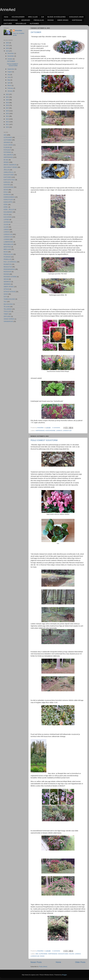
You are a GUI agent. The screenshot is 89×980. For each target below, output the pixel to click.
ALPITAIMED (34, 23)
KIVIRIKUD (7, 195)
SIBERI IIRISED (63, 20)
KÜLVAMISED (8, 212)
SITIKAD (6, 289)
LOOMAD (7, 239)
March (10, 85)
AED (37, 954)
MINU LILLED (33, 17)
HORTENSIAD (77, 20)
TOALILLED (7, 311)
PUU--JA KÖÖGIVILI (10, 262)
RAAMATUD (8, 264)
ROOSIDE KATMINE (10, 277)
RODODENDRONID (11, 20)
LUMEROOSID (8, 242)
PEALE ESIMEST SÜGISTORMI (44, 440)
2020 (8, 100)
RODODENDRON (9, 269)
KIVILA (6, 192)
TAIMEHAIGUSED (9, 299)
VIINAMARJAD (8, 321)
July (9, 75)
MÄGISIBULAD (21, 23)
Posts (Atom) (43, 967)
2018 (8, 105)
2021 (8, 97)
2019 (8, 103)
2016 (8, 111)
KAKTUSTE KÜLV (9, 180)
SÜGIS (42, 956)
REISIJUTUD (8, 267)
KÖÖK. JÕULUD (9, 210)
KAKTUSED (8, 23)
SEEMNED (7, 284)
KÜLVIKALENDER (18, 17)
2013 (8, 119)
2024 (8, 48)
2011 (8, 124)
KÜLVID (72, 954)
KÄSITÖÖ (7, 185)
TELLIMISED (8, 309)
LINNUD (6, 229)
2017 (8, 108)
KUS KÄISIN (8, 217)
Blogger (64, 975)
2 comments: (56, 428)
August (10, 72)
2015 (8, 114)
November (11, 56)
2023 (8, 51)
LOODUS (59, 431)
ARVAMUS (7, 142)
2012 (8, 122)
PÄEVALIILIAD (39, 20)
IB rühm (6, 160)
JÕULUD (6, 170)
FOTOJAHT (7, 150)
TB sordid (7, 307)
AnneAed (8, 10)
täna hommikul (8, 304)
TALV (5, 302)
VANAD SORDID (9, 319)
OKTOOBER (36, 32)
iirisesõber (19, 30)
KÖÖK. (6, 207)
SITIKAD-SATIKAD (10, 292)
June (9, 77)
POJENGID (7, 257)
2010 (8, 127)
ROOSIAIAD (8, 272)
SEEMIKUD (7, 282)
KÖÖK (6, 205)
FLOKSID (7, 147)
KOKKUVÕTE (8, 202)
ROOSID (51, 20)
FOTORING (7, 152)
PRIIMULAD (7, 259)
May (9, 80)
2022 (8, 94)
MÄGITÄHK (7, 247)
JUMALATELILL (9, 172)
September (11, 69)
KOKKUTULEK (8, 200)
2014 (8, 116)
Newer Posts (36, 962)
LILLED (6, 227)
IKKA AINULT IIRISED (10, 167)
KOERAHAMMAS (9, 197)
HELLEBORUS (8, 155)
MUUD (6, 252)
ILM (43, 17)
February (10, 88)
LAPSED (6, 219)
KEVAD (6, 190)
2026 (8, 43)
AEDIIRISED (26, 20)
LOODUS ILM (67, 431)
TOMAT (6, 314)
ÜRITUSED (7, 316)
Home (6, 17)
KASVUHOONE (50, 431)
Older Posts (80, 962)
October (10, 59)
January (10, 91)
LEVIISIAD (7, 222)
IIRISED (6, 162)
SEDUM (6, 279)
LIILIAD (6, 224)
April (9, 83)
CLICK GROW (8, 145)
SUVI (5, 297)
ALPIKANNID (43, 954)
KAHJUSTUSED (63, 954)
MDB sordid (7, 249)
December (11, 53)
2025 (8, 45)
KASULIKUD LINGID (76, 17)
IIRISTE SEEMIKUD (10, 165)
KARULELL (7, 182)
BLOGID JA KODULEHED (56, 17)
